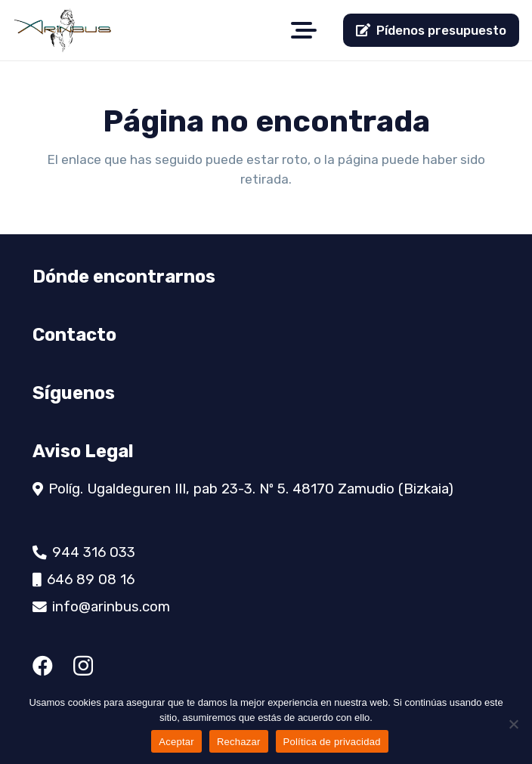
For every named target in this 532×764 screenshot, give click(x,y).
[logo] (63, 30)
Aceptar (176, 742)
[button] (304, 30)
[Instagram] (83, 667)
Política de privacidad (332, 742)
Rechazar (239, 742)
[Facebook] (43, 665)
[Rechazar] (513, 724)
